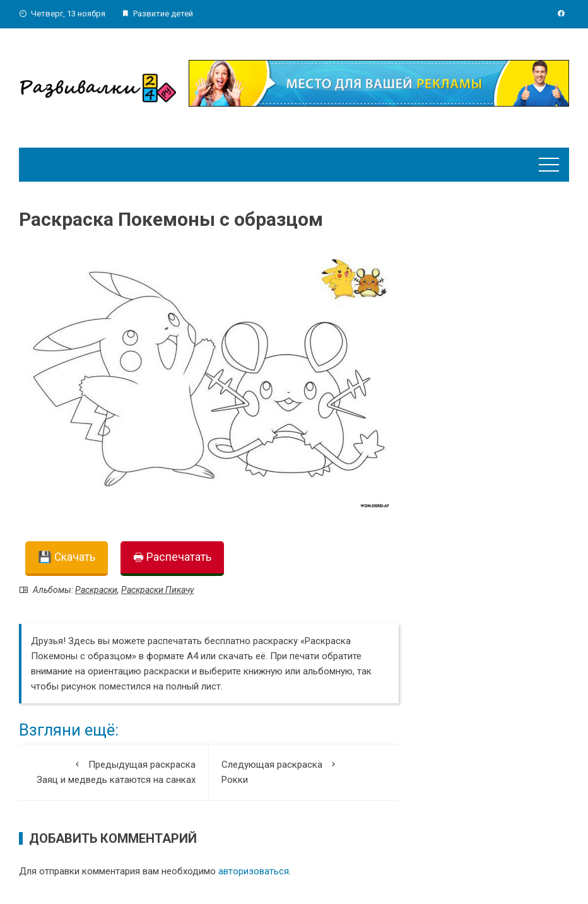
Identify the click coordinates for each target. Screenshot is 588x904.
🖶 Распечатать (172, 557)
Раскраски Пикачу (157, 590)
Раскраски (96, 590)
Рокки (304, 771)
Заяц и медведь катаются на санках (114, 771)
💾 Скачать (67, 557)
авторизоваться (254, 871)
